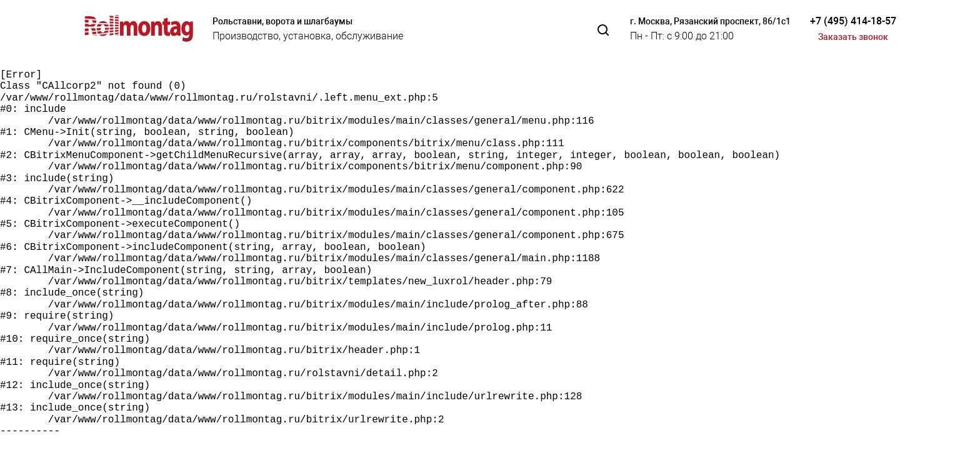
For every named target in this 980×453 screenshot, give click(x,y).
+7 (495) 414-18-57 (853, 21)
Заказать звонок (853, 37)
